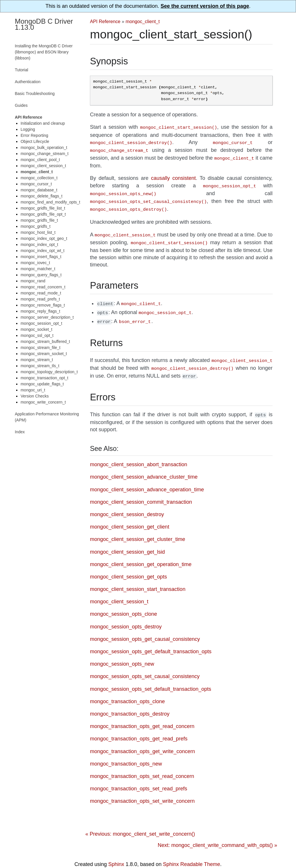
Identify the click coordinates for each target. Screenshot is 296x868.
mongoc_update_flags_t (42, 384)
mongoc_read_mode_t (41, 293)
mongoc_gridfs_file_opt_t (43, 214)
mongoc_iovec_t (35, 263)
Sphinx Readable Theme (192, 854)
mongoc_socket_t (36, 329)
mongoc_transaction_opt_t (44, 378)
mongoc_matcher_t (38, 269)
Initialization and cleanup (43, 123)
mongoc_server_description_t (47, 317)
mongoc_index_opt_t (39, 244)
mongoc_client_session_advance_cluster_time (144, 467)
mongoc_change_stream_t (45, 154)
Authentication (28, 82)
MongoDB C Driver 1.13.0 (44, 24)
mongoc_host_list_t (38, 232)
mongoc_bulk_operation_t (44, 148)
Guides (21, 105)
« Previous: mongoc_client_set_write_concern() (140, 824)
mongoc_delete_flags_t (41, 196)
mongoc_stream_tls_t (40, 366)
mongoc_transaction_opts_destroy (130, 704)
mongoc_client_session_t (119, 592)
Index (20, 432)
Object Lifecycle (35, 141)
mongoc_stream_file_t (40, 348)
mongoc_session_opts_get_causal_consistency (145, 629)
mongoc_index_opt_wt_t (42, 251)
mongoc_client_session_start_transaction (138, 579)
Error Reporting (34, 135)
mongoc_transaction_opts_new (126, 754)
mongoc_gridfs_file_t (39, 220)
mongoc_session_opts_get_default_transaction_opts (151, 642)
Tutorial (21, 70)
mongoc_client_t (143, 21)
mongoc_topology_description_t (49, 372)
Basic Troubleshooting (35, 94)
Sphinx (116, 854)
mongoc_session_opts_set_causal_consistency (145, 667)
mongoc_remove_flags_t (43, 305)
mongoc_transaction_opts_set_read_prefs (138, 779)
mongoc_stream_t (37, 360)
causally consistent (173, 176)
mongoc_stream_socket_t (44, 354)
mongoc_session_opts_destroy (126, 617)
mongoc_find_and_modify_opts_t (50, 202)
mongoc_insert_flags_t (41, 257)
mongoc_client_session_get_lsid (127, 542)
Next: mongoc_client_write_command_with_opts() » (218, 835)
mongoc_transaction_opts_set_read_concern (142, 766)
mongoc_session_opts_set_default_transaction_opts (150, 679)
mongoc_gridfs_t (36, 226)
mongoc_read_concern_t (43, 287)
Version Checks (35, 396)
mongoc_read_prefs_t (40, 299)
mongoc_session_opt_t (41, 323)
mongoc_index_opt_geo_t (44, 238)
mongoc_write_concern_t (43, 402)
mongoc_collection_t (39, 178)
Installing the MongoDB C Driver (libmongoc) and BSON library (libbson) (44, 52)
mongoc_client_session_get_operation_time (141, 555)
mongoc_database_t (39, 190)
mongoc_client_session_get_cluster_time (137, 529)
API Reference (105, 21)
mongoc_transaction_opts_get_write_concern (142, 742)
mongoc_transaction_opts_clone (127, 692)
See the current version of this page (205, 6)
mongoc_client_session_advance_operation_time (147, 480)
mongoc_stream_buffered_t (45, 341)
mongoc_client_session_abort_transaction (138, 455)
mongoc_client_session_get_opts (128, 567)
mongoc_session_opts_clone (123, 604)
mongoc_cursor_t (36, 184)
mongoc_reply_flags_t (40, 311)
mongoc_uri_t (33, 390)
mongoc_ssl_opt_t (37, 335)
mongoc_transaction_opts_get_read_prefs (139, 729)
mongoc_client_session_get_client (129, 517)
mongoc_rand (33, 281)
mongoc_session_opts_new (122, 654)
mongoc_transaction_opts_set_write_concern (142, 791)
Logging (28, 129)
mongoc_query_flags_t (41, 275)
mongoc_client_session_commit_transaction (141, 492)
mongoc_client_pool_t (40, 160)
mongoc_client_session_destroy (127, 505)
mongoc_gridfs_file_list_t (43, 208)
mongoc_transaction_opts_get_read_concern (142, 716)
